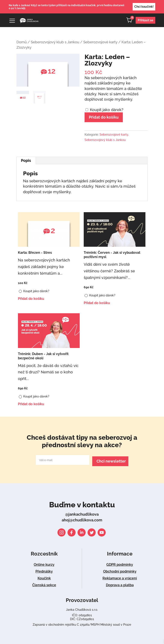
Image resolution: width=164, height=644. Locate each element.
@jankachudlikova (82, 513)
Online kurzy (44, 563)
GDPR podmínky (120, 563)
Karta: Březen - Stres (35, 253)
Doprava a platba (120, 584)
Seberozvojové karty (100, 42)
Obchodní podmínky (120, 570)
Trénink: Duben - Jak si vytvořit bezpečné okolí (43, 356)
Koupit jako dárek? (104, 110)
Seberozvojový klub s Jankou (55, 42)
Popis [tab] (26, 160)
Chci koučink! (144, 7)
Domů (22, 42)
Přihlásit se (145, 20)
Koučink (44, 577)
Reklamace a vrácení (120, 577)
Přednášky (44, 570)
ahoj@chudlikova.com (82, 519)
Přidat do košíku (104, 117)
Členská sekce (44, 584)
